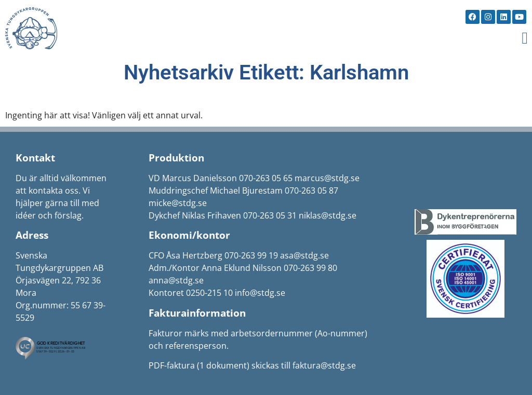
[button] (525, 38)
